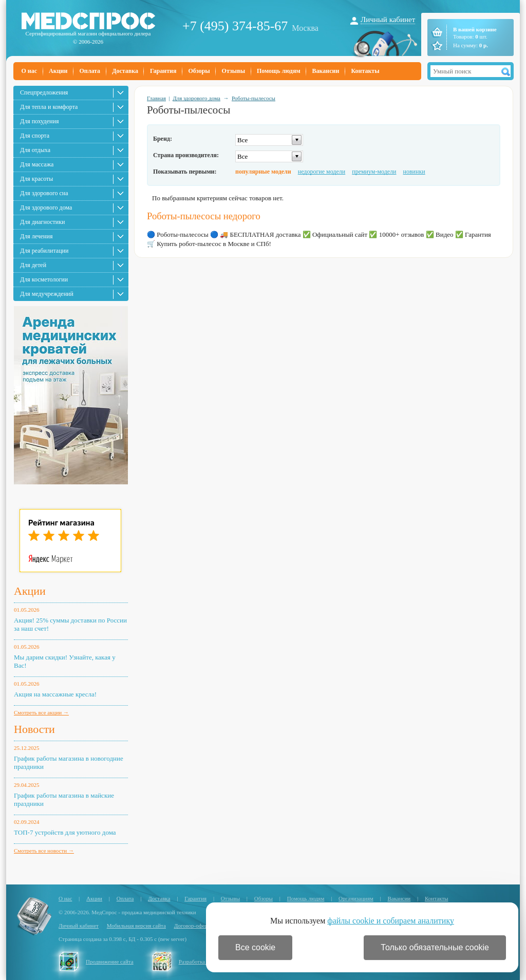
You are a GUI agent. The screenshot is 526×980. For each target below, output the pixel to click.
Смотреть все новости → (44, 851)
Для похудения (39, 121)
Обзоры (199, 71)
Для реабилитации (44, 251)
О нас (30, 71)
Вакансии (326, 71)
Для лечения (36, 236)
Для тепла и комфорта (49, 107)
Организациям (356, 898)
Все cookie (255, 947)
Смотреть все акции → (41, 712)
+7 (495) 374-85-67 (235, 26)
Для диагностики (42, 222)
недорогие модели (322, 172)
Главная (156, 98)
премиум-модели (374, 172)
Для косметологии (44, 279)
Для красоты (36, 179)
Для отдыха (35, 150)
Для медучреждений (47, 294)
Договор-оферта (193, 926)
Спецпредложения (44, 92)
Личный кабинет (388, 20)
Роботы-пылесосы (253, 98)
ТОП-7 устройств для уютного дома (65, 832)
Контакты (365, 71)
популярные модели (263, 172)
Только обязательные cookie (435, 947)
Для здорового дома (46, 208)
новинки (414, 172)
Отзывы (233, 71)
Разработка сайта (199, 962)
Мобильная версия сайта (136, 926)
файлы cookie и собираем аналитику (391, 921)
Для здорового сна (44, 193)
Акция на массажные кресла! (55, 694)
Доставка (125, 71)
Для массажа (37, 164)
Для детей (33, 265)
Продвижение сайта (110, 962)
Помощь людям (279, 71)
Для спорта (35, 136)
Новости (34, 729)
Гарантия (163, 71)
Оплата (90, 71)
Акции (58, 71)
